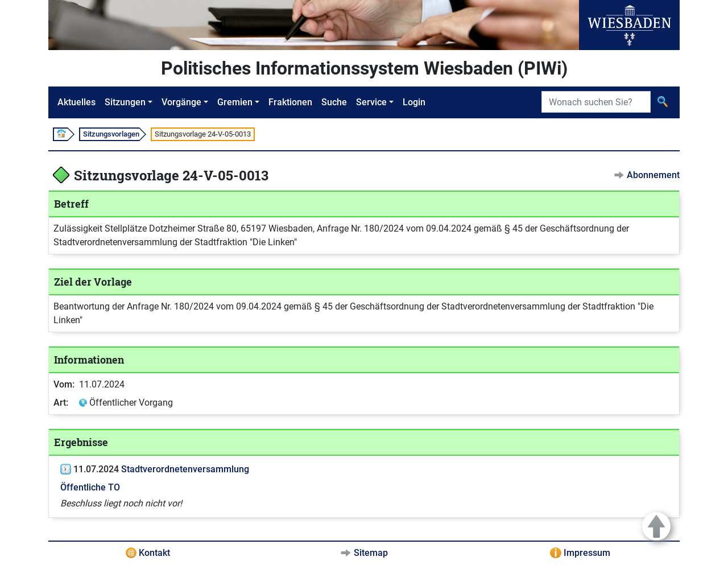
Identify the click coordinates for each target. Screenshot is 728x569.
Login (414, 102)
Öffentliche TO (90, 487)
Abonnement (653, 175)
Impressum (587, 553)
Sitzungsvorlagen (111, 134)
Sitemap (371, 553)
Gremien (235, 102)
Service (371, 102)
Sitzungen (125, 102)
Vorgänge (181, 102)
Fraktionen (290, 102)
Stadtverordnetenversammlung (185, 469)
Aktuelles (76, 102)
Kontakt (154, 553)
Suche (334, 102)
